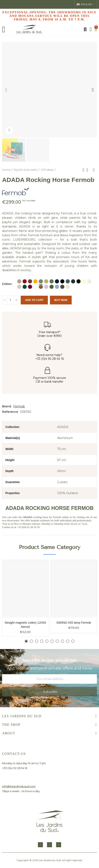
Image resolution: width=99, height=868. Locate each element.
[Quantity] (10, 300)
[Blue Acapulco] (62, 281)
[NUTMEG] (19, 281)
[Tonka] (62, 287)
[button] (6, 90)
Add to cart (34, 300)
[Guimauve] (46, 287)
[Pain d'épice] (41, 287)
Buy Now (61, 300)
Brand (7, 406)
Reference (10, 412)
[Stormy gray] (68, 281)
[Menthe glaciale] (89, 281)
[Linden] (46, 281)
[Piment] (25, 281)
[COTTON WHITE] (35, 287)
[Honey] (35, 281)
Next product (94, 170)
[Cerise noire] (30, 287)
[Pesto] (52, 287)
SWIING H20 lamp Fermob (74, 623)
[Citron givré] (84, 281)
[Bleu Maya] (57, 287)
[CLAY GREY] (19, 287)
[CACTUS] (41, 281)
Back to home (89, 170)
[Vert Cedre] (25, 287)
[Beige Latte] (68, 287)
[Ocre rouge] (30, 281)
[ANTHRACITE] (73, 281)
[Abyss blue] (57, 281)
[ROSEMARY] (52, 281)
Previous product (83, 170)
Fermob (19, 406)
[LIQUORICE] (78, 281)
